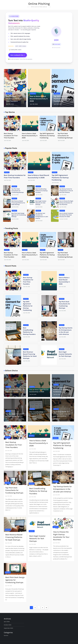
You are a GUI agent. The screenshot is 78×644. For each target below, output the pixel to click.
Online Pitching (39, 4)
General (9, 93)
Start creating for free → (18, 55)
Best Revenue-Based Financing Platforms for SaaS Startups (18, 203)
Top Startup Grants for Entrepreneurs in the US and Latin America (66, 191)
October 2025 (8, 625)
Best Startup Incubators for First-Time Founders (14, 99)
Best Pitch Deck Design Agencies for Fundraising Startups (19, 215)
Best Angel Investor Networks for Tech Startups (41, 203)
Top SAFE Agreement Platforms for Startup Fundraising (62, 99)
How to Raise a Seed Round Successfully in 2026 (39, 99)
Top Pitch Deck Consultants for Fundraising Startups (65, 136)
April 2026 (7, 622)
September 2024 (8, 628)
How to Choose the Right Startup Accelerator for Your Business (66, 203)
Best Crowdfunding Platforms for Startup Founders (41, 191)
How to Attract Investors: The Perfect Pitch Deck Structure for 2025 (66, 215)
